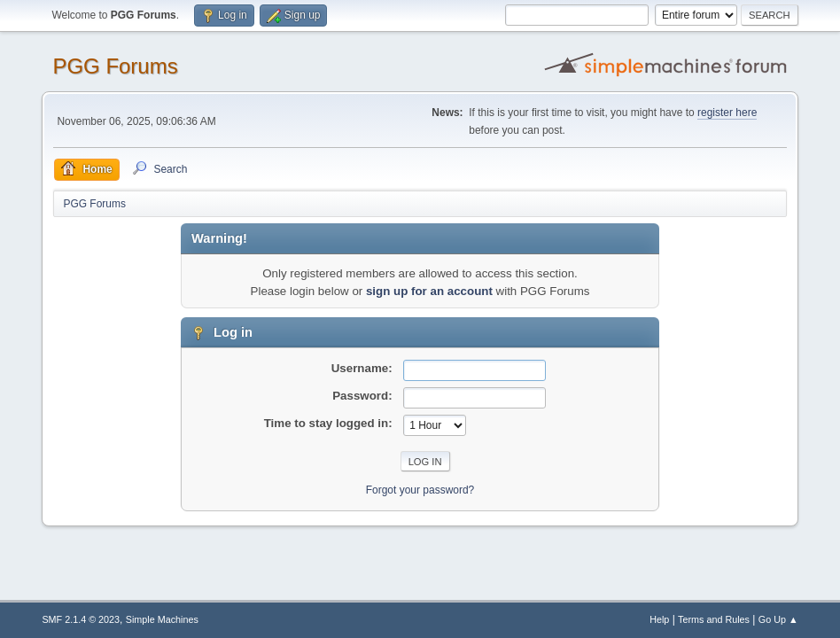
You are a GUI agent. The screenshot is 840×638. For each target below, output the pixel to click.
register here (727, 113)
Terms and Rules (714, 619)
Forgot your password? (420, 490)
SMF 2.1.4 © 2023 (81, 619)
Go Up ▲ (778, 619)
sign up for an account (429, 291)
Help (659, 619)
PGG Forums (115, 66)
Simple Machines (162, 619)
